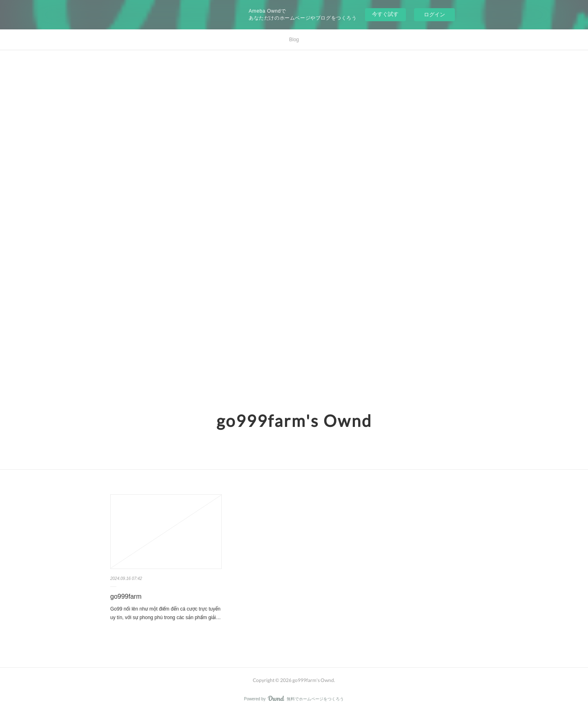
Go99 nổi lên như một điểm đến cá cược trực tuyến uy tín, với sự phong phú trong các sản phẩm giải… (166, 613)
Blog (294, 40)
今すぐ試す (385, 14)
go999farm (126, 596)
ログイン (434, 14)
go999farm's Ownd (294, 421)
